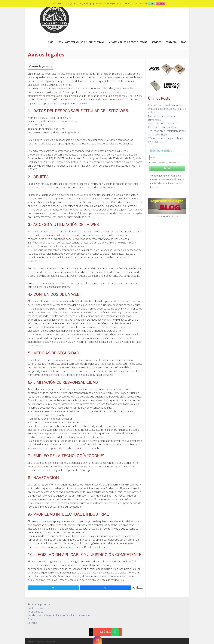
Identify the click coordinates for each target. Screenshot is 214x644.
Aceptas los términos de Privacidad (166, 163)
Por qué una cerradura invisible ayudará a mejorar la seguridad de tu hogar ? (167, 109)
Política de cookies (38, 608)
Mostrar (47, 67)
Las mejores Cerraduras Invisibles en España (81, 42)
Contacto (171, 42)
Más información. (141, 4)
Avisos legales (36, 612)
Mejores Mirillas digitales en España (128, 42)
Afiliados (32, 619)
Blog (184, 42)
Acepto (152, 4)
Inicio (50, 42)
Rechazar (160, 4)
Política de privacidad (40, 604)
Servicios (156, 42)
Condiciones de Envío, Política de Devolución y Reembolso (61, 615)
